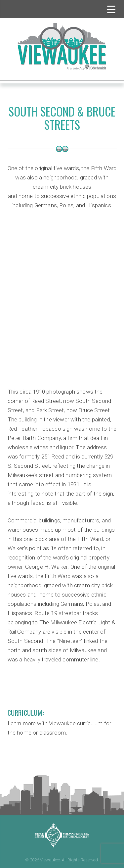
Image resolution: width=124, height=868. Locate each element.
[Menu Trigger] (111, 9)
